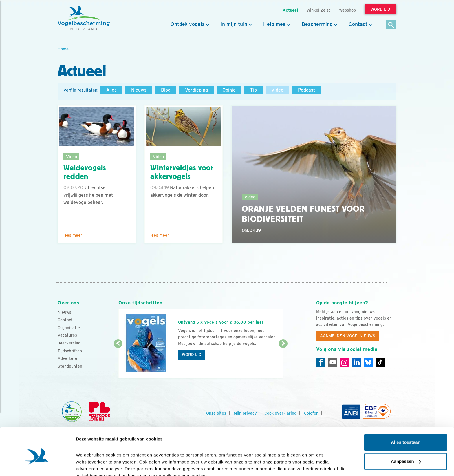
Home (63, 49)
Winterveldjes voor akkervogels (182, 172)
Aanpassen (406, 434)
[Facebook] (321, 362)
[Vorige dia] (118, 361)
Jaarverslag (69, 343)
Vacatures (67, 335)
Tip (253, 90)
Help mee (274, 24)
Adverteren (69, 358)
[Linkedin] (356, 362)
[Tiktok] (380, 362)
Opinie (229, 90)
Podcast (306, 90)
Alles (111, 90)
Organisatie (69, 328)
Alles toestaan (406, 415)
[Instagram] (345, 362)
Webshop (347, 10)
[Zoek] (391, 25)
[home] (84, 18)
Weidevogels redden (85, 172)
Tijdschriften (70, 351)
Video (277, 90)
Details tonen (90, 465)
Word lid (192, 355)
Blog (166, 90)
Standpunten (70, 366)
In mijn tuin (234, 24)
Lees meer (73, 235)
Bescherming (317, 24)
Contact (358, 24)
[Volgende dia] (283, 361)
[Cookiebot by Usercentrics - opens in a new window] (37, 465)
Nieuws (139, 90)
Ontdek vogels (188, 24)
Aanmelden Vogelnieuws (348, 336)
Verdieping (196, 90)
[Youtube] (333, 362)
